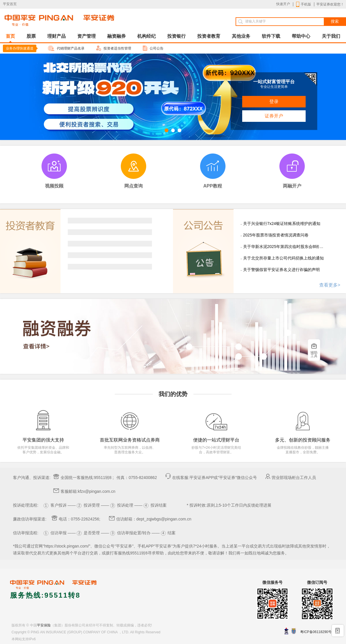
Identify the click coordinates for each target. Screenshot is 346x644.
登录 (274, 102)
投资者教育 (209, 36)
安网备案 (294, 631)
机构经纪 (146, 36)
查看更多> (330, 285)
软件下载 (271, 36)
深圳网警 (286, 631)
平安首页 (10, 4)
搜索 (335, 21)
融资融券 (116, 36)
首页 (10, 38)
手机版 (304, 4)
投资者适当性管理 (114, 48)
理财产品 (57, 36)
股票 (31, 36)
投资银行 (176, 36)
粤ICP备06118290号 (316, 632)
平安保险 (44, 625)
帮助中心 (301, 36)
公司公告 (153, 48)
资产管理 (86, 36)
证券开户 (274, 116)
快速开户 (283, 4)
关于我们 (331, 36)
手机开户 (338, 630)
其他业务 (241, 36)
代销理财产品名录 (66, 48)
